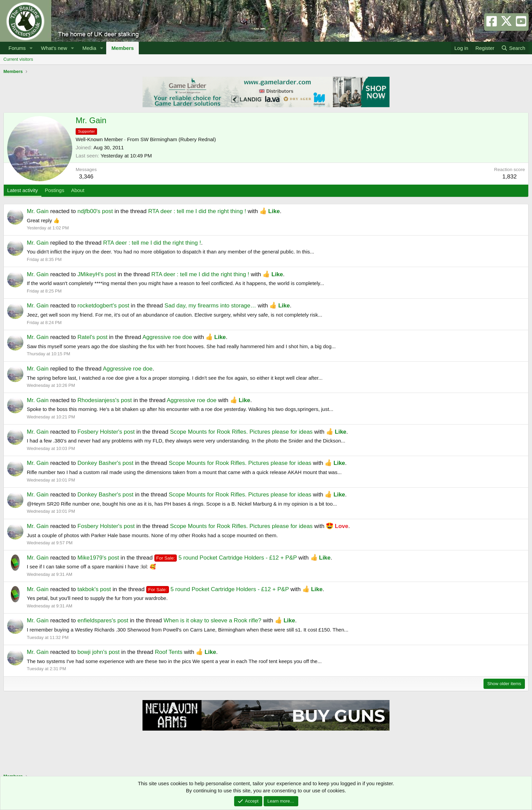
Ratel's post (92, 337)
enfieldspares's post (103, 620)
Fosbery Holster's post (106, 432)
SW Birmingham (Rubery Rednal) (178, 139)
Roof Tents (169, 652)
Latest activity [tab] (23, 190)
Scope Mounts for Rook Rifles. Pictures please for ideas (241, 432)
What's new (54, 48)
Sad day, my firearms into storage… (210, 306)
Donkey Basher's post (105, 463)
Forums (17, 48)
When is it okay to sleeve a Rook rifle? (212, 620)
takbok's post (94, 589)
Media (89, 48)
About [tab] (78, 190)
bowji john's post (98, 652)
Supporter (86, 131)
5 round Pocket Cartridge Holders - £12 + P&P (226, 558)
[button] (31, 48)
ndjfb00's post (95, 211)
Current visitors (18, 59)
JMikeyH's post (97, 274)
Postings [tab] (55, 190)
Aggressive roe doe (167, 337)
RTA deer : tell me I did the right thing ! (197, 211)
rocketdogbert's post (103, 306)
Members (122, 48)
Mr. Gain (38, 211)
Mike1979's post (98, 558)
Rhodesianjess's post (104, 400)
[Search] (513, 48)
